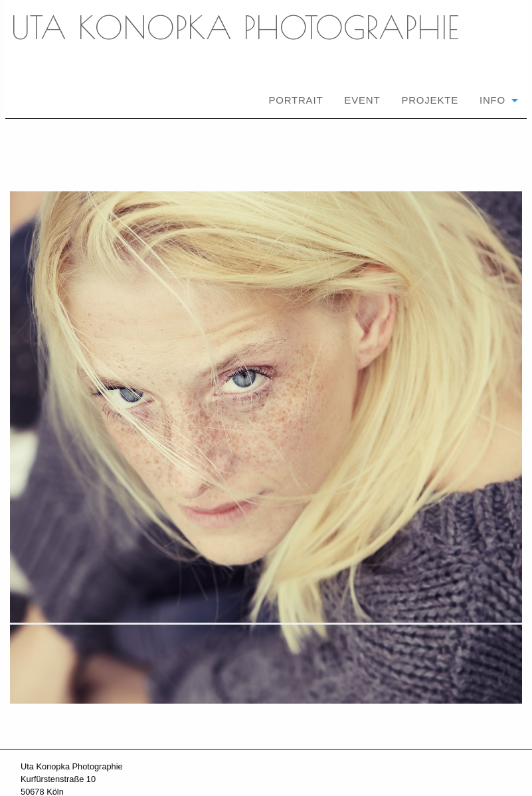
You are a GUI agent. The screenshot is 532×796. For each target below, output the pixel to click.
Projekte (430, 100)
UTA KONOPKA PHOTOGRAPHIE (235, 27)
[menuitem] (495, 100)
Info (492, 100)
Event (362, 100)
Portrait (296, 100)
